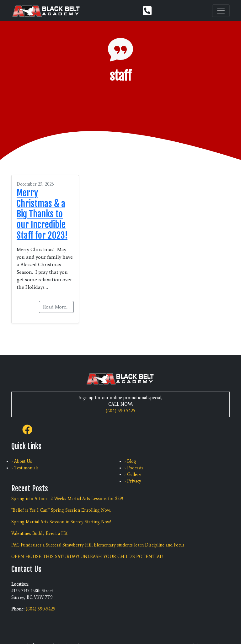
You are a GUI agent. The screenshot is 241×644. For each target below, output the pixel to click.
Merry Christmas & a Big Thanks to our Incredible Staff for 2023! (42, 214)
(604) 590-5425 (120, 411)
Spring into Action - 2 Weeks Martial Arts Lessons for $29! (67, 499)
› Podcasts (134, 468)
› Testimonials (25, 468)
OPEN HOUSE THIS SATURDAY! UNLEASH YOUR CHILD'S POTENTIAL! (87, 557)
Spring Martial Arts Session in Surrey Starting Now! (61, 522)
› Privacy (133, 481)
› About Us (22, 461)
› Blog (130, 461)
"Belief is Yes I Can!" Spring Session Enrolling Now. (61, 510)
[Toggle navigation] (221, 11)
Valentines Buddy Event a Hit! (40, 533)
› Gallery (133, 475)
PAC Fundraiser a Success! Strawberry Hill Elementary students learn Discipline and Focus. (98, 545)
